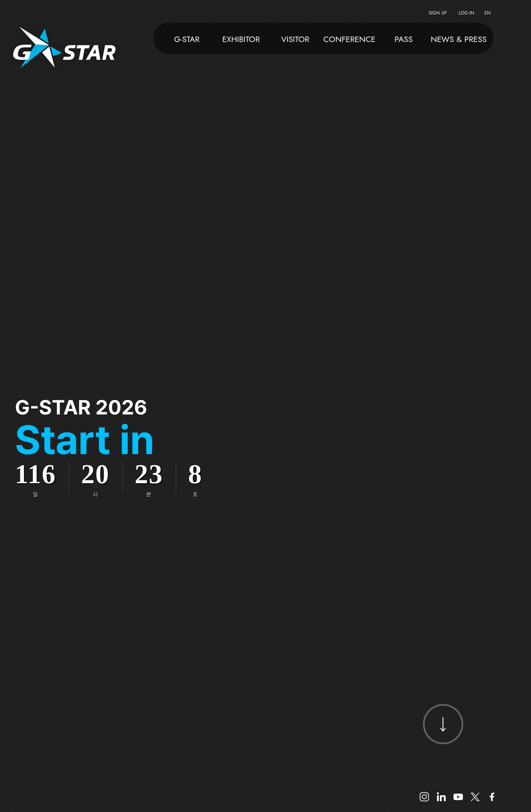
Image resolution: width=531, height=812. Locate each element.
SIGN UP (438, 13)
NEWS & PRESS (459, 40)
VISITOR (295, 40)
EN (488, 13)
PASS (404, 40)
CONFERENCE (349, 40)
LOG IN (466, 13)
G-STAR (187, 40)
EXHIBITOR (241, 40)
